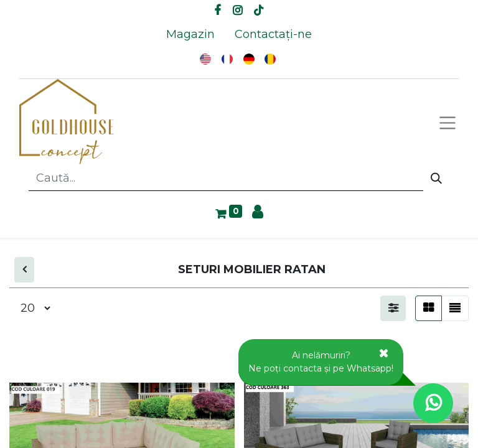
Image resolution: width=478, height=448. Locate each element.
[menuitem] (190, 35)
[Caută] (436, 179)
